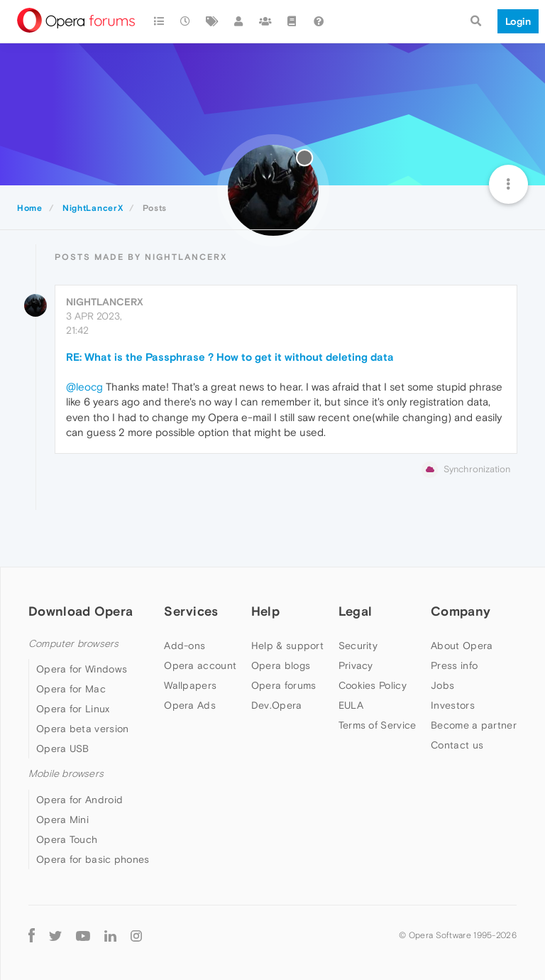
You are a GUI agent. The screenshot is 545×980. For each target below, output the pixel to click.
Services (191, 611)
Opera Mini (62, 820)
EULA (351, 705)
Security (358, 646)
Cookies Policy (373, 685)
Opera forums (284, 685)
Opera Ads (190, 705)
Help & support (287, 646)
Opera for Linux (73, 709)
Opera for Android (79, 800)
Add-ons (185, 646)
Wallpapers (190, 685)
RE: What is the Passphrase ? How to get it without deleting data (230, 357)
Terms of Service (378, 725)
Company (461, 611)
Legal (356, 611)
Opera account (200, 665)
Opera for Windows (82, 669)
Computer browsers (73, 644)
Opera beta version (82, 729)
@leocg (84, 387)
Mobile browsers (66, 774)
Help (265, 611)
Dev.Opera (277, 705)
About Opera (462, 646)
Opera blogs (281, 665)
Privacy (356, 665)
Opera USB (63, 748)
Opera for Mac (71, 689)
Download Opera (81, 611)
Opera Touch (67, 839)
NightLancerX (105, 302)
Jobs (442, 685)
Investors (453, 705)
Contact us (457, 745)
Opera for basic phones (93, 859)
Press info (454, 665)
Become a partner (474, 725)
